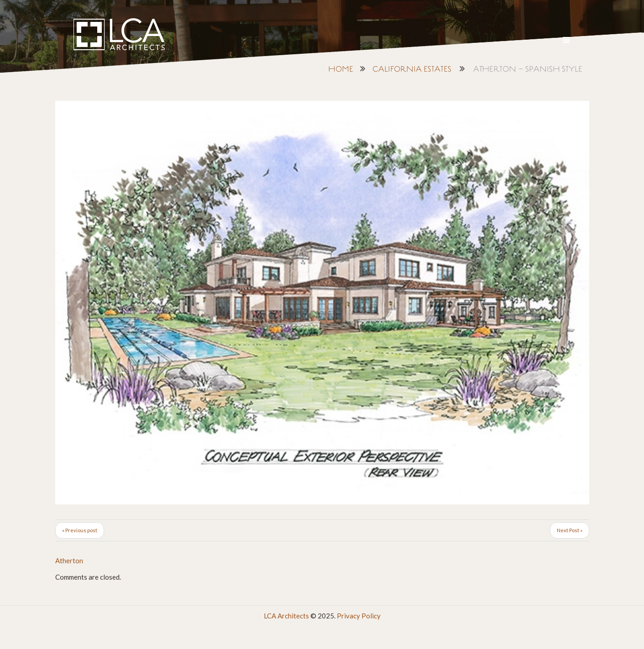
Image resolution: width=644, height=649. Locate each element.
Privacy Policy (359, 616)
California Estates (412, 70)
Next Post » (570, 530)
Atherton (69, 561)
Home (341, 70)
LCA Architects (286, 616)
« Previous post (80, 530)
